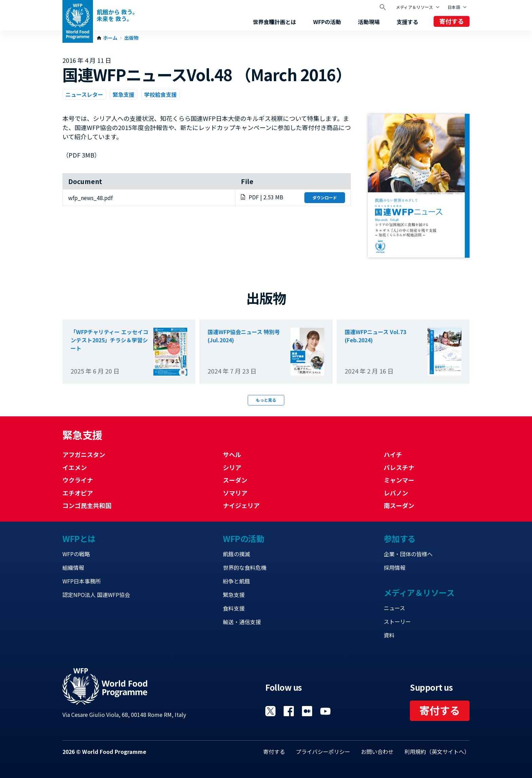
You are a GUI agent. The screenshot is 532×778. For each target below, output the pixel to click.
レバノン (396, 493)
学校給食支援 (160, 94)
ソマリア (235, 493)
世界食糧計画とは (274, 22)
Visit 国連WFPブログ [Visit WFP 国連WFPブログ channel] (307, 711)
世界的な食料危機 (245, 567)
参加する (400, 538)
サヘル (232, 454)
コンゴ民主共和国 (87, 505)
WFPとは (79, 538)
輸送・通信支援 (242, 622)
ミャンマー (399, 480)
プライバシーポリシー (323, 752)
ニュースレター (84, 94)
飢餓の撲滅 (236, 554)
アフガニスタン (84, 454)
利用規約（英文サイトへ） (437, 752)
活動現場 (369, 22)
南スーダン (399, 505)
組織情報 (73, 567)
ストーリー (397, 621)
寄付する (452, 21)
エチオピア (78, 493)
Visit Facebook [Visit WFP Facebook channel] (289, 711)
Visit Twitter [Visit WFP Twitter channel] (270, 711)
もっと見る (266, 400)
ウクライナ (78, 480)
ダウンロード (325, 197)
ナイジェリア (241, 505)
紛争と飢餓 (236, 581)
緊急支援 (123, 94)
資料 (389, 635)
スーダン (235, 480)
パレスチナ (399, 467)
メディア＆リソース (414, 7)
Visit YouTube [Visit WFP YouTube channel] (325, 711)
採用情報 (395, 567)
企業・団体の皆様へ (408, 554)
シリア (232, 467)
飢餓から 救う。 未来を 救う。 (117, 15)
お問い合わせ (377, 752)
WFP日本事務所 (82, 581)
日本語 (454, 7)
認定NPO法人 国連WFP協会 (96, 595)
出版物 (131, 38)
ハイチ (393, 454)
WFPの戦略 (76, 554)
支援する (407, 22)
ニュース (394, 608)
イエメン (75, 467)
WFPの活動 (327, 22)
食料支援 (234, 608)
